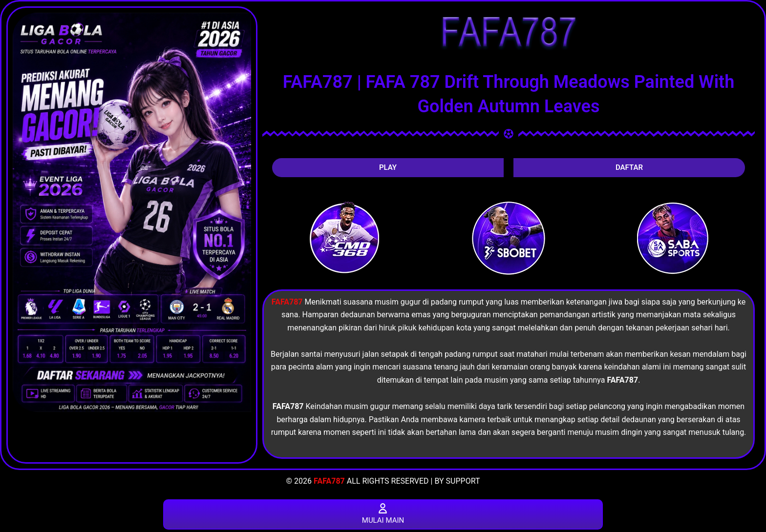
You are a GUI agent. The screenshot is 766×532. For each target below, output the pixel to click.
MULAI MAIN (383, 513)
